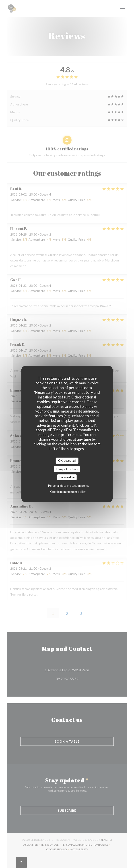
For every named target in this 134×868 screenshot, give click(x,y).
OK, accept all (67, 461)
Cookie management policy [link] (68, 491)
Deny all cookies (67, 469)
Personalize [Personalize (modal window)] (67, 477)
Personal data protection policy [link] (69, 485)
